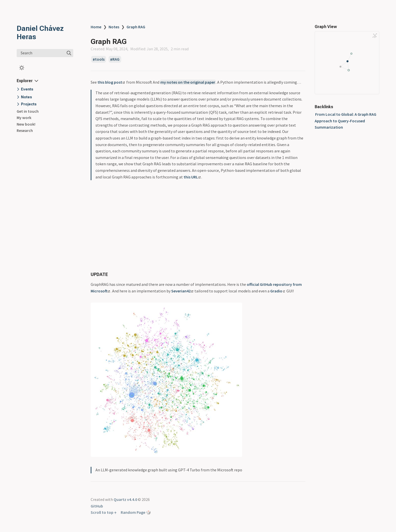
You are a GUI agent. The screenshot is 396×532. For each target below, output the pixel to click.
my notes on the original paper (188, 82)
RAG (116, 59)
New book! (26, 124)
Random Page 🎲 (136, 512)
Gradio (278, 291)
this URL (192, 177)
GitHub (97, 506)
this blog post (111, 82)
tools (100, 59)
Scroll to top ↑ (104, 512)
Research (25, 130)
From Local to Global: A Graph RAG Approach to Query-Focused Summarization (345, 121)
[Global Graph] (375, 36)
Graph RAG (136, 27)
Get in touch (28, 111)
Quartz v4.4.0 (125, 499)
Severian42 (182, 291)
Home (96, 27)
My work (24, 118)
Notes (114, 27)
